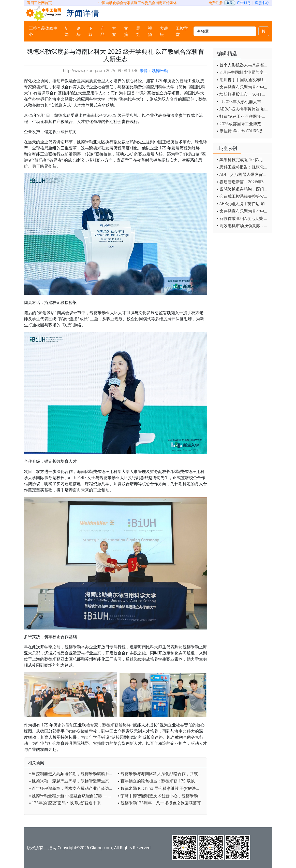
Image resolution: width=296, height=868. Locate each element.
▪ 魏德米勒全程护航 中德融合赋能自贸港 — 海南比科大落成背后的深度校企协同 (72, 796)
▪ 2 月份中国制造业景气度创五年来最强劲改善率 (243, 72)
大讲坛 (164, 31)
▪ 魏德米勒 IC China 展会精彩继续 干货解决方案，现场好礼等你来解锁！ (161, 788)
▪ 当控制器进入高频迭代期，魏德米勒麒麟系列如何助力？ (72, 774)
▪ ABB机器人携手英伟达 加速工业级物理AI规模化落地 (243, 109)
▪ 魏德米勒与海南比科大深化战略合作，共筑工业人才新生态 (161, 774)
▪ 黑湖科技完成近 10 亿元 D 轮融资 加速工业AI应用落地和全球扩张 (243, 160)
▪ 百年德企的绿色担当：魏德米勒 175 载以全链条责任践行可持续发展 (161, 781)
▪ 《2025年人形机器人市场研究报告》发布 (243, 102)
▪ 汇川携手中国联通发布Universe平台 (243, 80)
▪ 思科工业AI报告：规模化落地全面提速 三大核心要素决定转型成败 (243, 167)
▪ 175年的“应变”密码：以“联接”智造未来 (65, 803)
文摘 (126, 31)
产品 (102, 31)
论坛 (79, 31)
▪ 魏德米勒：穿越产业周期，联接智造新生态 (69, 781)
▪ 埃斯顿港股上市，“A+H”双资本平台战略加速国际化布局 (243, 94)
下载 (91, 31)
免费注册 (216, 3)
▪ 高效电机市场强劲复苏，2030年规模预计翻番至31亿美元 (243, 226)
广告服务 (244, 3)
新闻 (67, 31)
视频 (150, 31)
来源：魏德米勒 (154, 71)
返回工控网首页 (39, 3)
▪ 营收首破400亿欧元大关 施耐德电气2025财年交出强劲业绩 (243, 218)
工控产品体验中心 (43, 31)
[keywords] (225, 31)
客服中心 (262, 3)
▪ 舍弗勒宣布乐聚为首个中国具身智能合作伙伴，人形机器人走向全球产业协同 (243, 87)
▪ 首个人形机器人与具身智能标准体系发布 (243, 65)
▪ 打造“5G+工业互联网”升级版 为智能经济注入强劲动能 (243, 116)
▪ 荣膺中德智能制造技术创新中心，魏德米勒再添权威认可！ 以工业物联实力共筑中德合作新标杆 (161, 796)
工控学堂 (182, 31)
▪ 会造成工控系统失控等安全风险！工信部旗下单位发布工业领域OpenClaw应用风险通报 (243, 196)
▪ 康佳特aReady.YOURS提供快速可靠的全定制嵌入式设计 (243, 131)
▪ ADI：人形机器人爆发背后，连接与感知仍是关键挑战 (243, 174)
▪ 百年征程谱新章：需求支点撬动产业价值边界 (71, 788)
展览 (138, 31)
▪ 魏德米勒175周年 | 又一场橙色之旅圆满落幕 (159, 803)
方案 (114, 31)
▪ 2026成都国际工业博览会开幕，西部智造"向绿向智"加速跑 (243, 124)
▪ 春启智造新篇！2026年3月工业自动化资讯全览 (243, 182)
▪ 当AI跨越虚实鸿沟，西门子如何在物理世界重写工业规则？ (243, 189)
